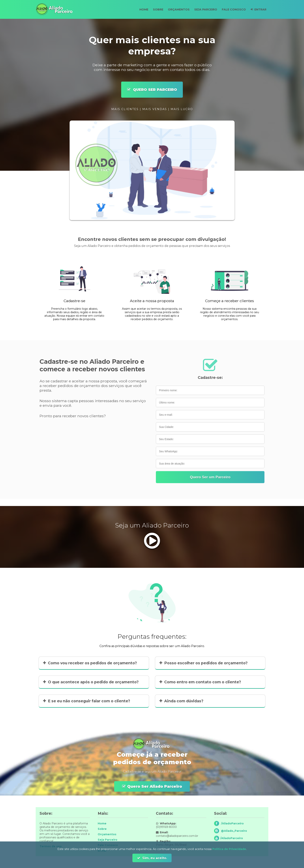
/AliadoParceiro (232, 824)
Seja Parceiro (204, 9)
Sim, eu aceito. (154, 858)
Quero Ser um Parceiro (210, 477)
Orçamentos (176, 9)
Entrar (260, 9)
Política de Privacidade (229, 849)
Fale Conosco (233, 9)
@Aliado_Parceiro (234, 831)
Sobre (155, 9)
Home (140, 9)
